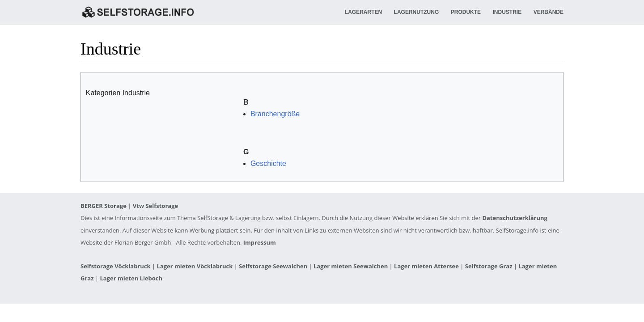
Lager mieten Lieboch (131, 278)
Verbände (549, 12)
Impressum (260, 242)
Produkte (466, 12)
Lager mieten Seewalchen (351, 266)
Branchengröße (275, 114)
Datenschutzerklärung (515, 218)
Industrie (507, 12)
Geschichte (268, 163)
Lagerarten (363, 12)
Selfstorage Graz (489, 266)
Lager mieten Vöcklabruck (195, 266)
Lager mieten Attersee (426, 266)
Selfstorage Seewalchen (273, 266)
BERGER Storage (104, 206)
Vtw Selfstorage (155, 206)
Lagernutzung (417, 12)
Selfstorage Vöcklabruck (116, 266)
